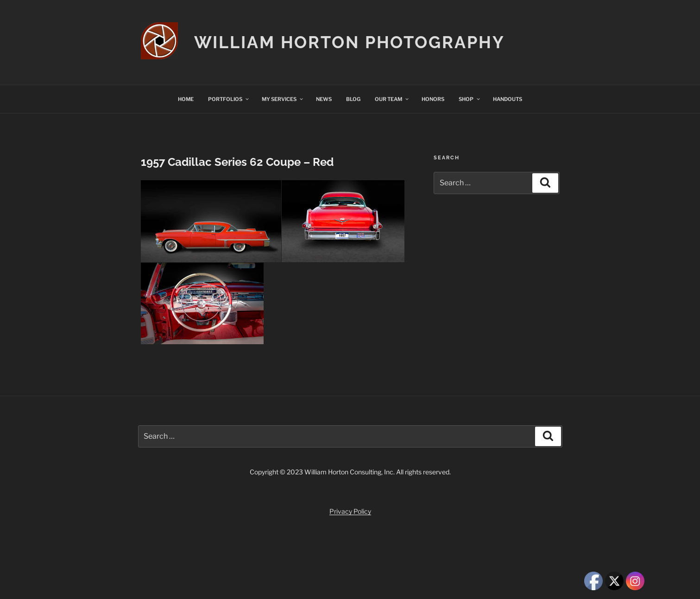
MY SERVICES (283, 99)
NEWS (324, 99)
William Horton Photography (350, 42)
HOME (186, 99)
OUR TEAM (392, 99)
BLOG (353, 99)
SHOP (470, 99)
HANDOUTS (508, 99)
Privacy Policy (350, 511)
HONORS (433, 99)
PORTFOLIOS (229, 99)
